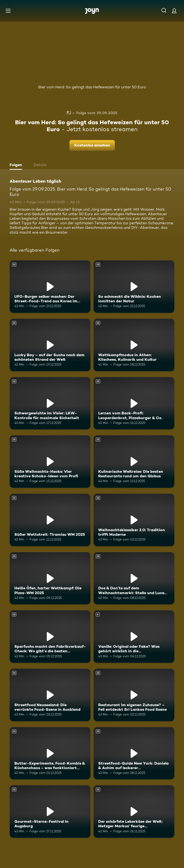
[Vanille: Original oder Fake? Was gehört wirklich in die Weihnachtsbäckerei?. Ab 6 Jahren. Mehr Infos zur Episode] (134, 637)
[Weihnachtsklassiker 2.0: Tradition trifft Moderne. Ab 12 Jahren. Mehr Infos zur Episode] (134, 520)
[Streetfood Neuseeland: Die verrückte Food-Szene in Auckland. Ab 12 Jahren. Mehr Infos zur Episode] (50, 695)
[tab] (17, 165)
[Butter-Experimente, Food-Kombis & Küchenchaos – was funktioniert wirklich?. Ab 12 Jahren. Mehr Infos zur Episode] (50, 753)
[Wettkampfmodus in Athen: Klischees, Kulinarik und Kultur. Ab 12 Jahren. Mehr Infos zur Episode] (134, 345)
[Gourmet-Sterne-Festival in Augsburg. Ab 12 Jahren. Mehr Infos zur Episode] (50, 812)
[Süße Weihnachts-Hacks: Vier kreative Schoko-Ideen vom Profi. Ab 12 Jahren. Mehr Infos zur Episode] (50, 462)
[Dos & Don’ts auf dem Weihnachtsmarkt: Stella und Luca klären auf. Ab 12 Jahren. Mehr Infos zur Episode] (134, 578)
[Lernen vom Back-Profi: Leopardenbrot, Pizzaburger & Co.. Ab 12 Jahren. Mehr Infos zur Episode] (134, 403)
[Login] (174, 11)
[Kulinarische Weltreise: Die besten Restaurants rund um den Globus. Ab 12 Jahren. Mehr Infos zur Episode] (134, 462)
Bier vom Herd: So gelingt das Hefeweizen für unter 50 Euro (92, 87)
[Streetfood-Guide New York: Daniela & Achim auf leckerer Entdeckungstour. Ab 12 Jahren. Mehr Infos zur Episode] (134, 753)
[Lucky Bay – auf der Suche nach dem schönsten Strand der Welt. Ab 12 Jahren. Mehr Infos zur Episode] (50, 345)
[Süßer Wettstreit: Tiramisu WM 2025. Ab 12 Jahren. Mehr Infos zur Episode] (50, 520)
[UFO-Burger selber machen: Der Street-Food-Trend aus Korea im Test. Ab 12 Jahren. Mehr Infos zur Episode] (50, 287)
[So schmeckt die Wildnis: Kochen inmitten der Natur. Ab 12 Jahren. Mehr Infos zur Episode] (134, 287)
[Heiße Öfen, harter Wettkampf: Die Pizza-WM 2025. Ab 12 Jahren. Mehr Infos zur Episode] (50, 578)
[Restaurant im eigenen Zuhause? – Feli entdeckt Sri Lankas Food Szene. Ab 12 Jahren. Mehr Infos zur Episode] (134, 695)
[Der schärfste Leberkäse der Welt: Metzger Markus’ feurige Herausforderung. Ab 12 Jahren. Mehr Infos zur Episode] (134, 812)
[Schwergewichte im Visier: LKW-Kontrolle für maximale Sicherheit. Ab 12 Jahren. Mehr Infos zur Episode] (50, 403)
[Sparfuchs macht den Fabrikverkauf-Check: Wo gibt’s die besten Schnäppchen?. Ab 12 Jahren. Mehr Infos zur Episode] (50, 637)
